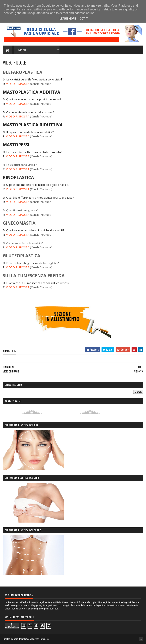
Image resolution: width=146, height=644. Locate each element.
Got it (84, 19)
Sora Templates (21, 639)
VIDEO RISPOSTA (18, 84)
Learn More (68, 19)
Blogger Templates (40, 639)
